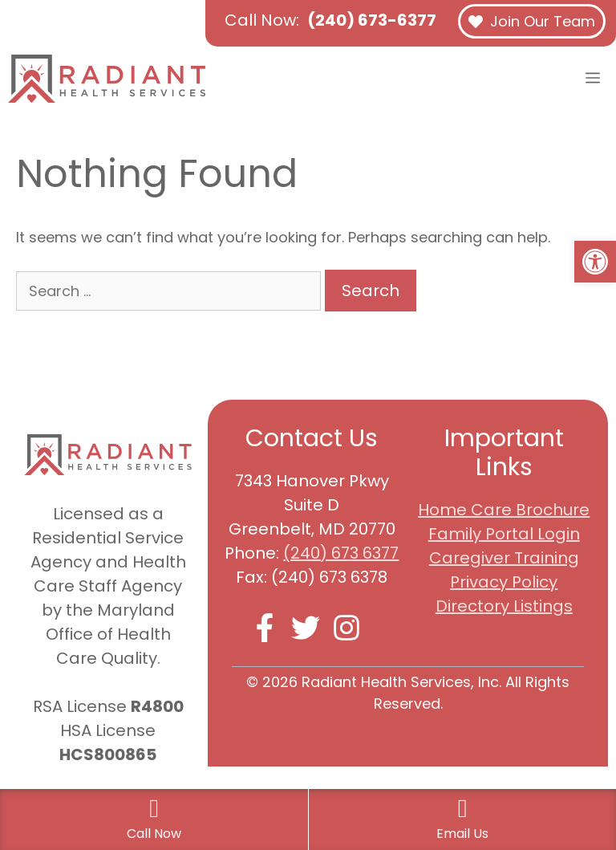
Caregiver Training (504, 558)
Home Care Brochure (504, 510)
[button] (595, 262)
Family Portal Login (504, 534)
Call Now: (330, 20)
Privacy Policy (504, 582)
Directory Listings (504, 606)
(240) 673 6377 (341, 553)
